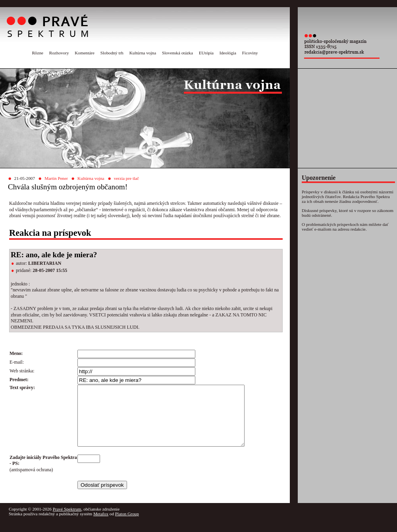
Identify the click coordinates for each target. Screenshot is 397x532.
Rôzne (38, 53)
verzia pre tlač (126, 178)
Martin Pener (56, 178)
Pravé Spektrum (67, 521)
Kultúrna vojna (143, 53)
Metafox (101, 526)
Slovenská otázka (177, 53)
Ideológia (228, 53)
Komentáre (85, 53)
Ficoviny (250, 53)
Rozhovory (59, 53)
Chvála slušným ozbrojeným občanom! (68, 187)
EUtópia (206, 53)
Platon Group (127, 526)
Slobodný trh (112, 53)
